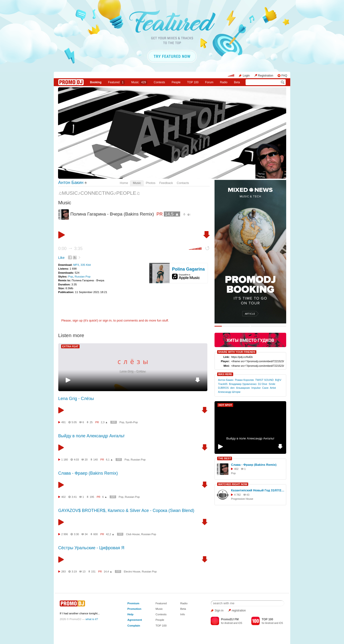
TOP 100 (193, 82)
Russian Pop (82, 276)
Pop (71, 276)
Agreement (135, 620)
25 (91, 422)
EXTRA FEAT (70, 346)
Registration (266, 76)
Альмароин (243, 388)
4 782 (237, 495)
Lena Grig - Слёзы (133, 372)
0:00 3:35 (70, 249)
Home (124, 183)
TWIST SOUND (264, 380)
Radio (224, 82)
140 (96, 460)
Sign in (219, 611)
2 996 (65, 534)
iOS (240, 623)
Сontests (159, 82)
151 (93, 572)
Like (62, 258)
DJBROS (223, 388)
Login (246, 76)
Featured (116, 82)
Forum (209, 82)
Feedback (166, 183)
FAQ (284, 76)
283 (64, 572)
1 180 (65, 460)
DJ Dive (263, 384)
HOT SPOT (225, 405)
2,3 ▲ (104, 422)
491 (64, 422)
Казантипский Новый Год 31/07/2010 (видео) (258, 490)
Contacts (183, 183)
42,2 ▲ (110, 534)
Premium (133, 603)
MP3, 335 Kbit (82, 265)
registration (239, 611)
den (232, 388)
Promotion (134, 609)
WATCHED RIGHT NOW (233, 484)
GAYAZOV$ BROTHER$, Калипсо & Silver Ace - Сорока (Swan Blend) (126, 511)
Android (228, 623)
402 (64, 497)
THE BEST (225, 458)
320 (114, 422)
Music (139, 82)
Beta (237, 82)
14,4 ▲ (108, 572)
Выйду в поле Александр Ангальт (92, 436)
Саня (265, 388)
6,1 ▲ (109, 460)
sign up (77, 320)
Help (130, 614)
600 (96, 534)
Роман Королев (244, 380)
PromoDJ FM (230, 619)
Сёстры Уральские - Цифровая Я (91, 548)
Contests (161, 614)
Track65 (223, 384)
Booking (96, 82)
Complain (134, 625)
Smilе (272, 384)
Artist (273, 388)
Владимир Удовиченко (243, 384)
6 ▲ (105, 497)
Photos (150, 183)
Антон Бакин (71, 183)
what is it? (92, 619)
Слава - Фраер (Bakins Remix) (88, 473)
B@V (278, 380)
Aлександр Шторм (229, 392)
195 (92, 497)
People (176, 82)
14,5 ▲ (172, 214)
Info (183, 614)
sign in (107, 320)
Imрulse (256, 388)
